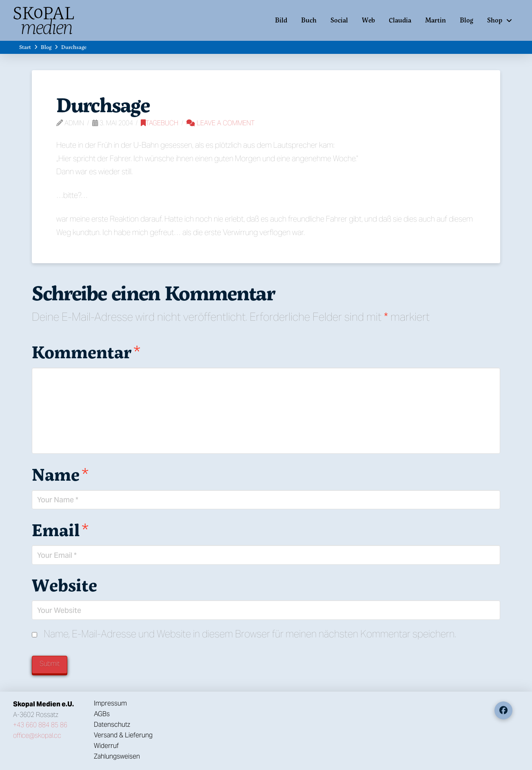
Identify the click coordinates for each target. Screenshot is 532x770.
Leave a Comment (221, 123)
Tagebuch (160, 123)
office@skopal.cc (37, 736)
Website (64, 585)
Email (60, 530)
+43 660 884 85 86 (40, 725)
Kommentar (86, 352)
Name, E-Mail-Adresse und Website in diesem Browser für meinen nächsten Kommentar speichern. (250, 634)
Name (60, 474)
